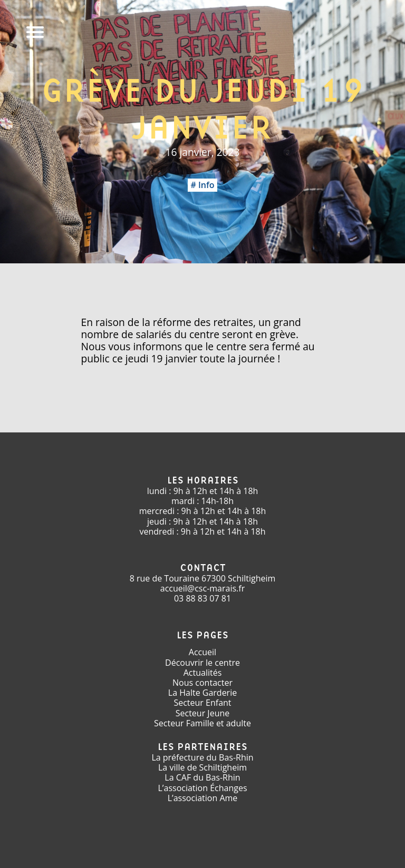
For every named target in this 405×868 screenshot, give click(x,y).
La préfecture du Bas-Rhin (202, 757)
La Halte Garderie (202, 693)
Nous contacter (202, 683)
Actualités (203, 673)
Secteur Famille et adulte (202, 723)
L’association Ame (203, 798)
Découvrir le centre (202, 663)
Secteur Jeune (203, 713)
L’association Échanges (202, 788)
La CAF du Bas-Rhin (202, 777)
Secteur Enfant (202, 703)
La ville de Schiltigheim (202, 767)
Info (206, 185)
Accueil (202, 652)
